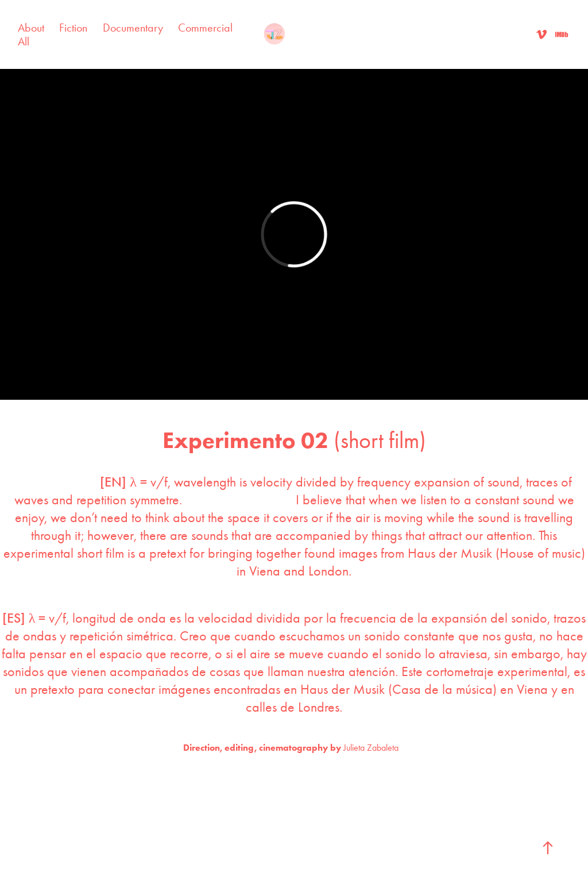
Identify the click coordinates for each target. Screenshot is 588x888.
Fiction (73, 28)
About (31, 28)
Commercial (205, 28)
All (24, 41)
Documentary (133, 28)
